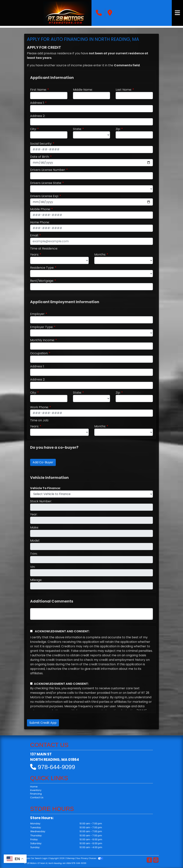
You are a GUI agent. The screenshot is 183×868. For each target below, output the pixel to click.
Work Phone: (39, 407)
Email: (34, 235)
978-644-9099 (56, 767)
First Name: (38, 90)
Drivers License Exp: (44, 196)
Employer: (38, 314)
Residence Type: (42, 268)
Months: (100, 255)
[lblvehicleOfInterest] (91, 494)
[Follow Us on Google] (156, 860)
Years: (35, 255)
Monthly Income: (42, 340)
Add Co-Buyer (43, 462)
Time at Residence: (44, 249)
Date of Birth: (40, 157)
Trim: (34, 554)
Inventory (36, 790)
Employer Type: (42, 327)
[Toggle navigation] (177, 13)
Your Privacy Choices (90, 858)
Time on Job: (39, 420)
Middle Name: (83, 90)
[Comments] (91, 614)
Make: (34, 527)
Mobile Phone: (40, 209)
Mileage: (36, 580)
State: (77, 129)
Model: (35, 541)
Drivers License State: (46, 183)
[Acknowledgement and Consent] (31, 631)
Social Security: (41, 144)
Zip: (118, 129)
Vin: (33, 567)
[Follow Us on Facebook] (149, 860)
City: (33, 129)
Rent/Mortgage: (42, 281)
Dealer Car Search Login (36, 858)
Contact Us (37, 797)
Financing (36, 794)
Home (34, 787)
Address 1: (37, 103)
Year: (34, 514)
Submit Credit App (43, 723)
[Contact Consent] (31, 684)
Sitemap (70, 858)
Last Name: (124, 90)
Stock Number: (41, 501)
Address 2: (38, 116)
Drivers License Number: (48, 170)
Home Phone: (40, 222)
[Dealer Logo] (67, 13)
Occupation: (39, 353)
